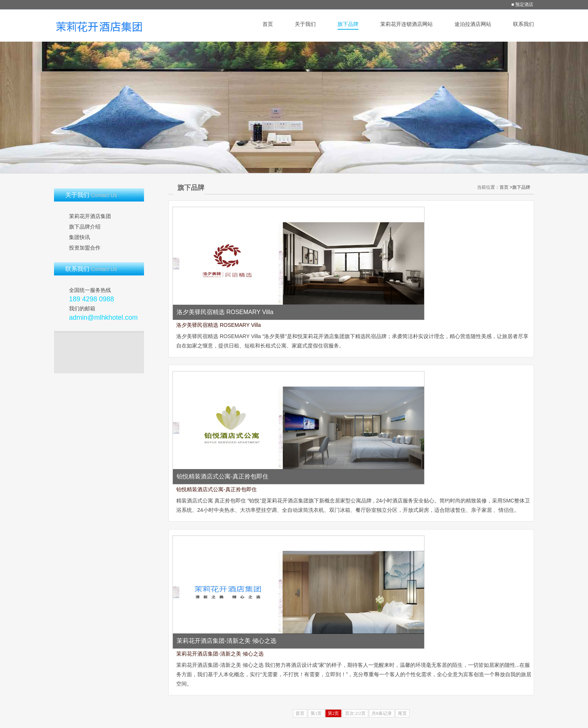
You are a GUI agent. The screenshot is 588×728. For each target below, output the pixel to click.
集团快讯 (79, 237)
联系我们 (523, 24)
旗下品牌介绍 (85, 227)
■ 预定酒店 (522, 5)
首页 (268, 24)
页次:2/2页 (355, 713)
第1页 (316, 713)
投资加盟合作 (85, 248)
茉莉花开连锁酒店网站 (406, 24)
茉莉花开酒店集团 (90, 216)
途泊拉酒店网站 (473, 24)
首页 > (506, 187)
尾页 (402, 713)
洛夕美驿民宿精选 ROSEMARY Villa (219, 325)
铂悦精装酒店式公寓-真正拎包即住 (217, 489)
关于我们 (305, 24)
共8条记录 (382, 713)
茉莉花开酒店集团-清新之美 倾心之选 (220, 654)
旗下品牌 (348, 24)
